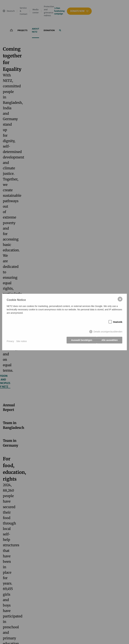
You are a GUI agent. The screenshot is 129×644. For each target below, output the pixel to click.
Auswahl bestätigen (80, 341)
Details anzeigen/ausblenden (108, 333)
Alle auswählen (109, 341)
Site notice (22, 341)
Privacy (11, 341)
